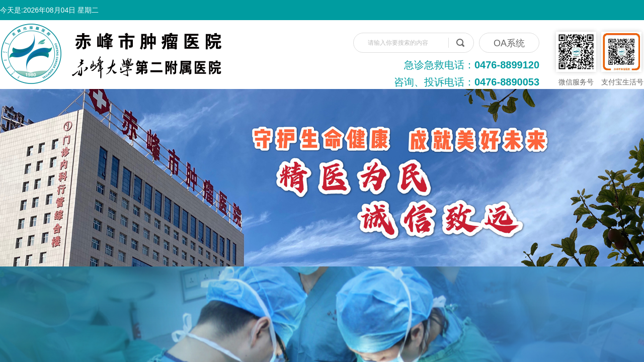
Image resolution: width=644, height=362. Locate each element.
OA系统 (509, 43)
